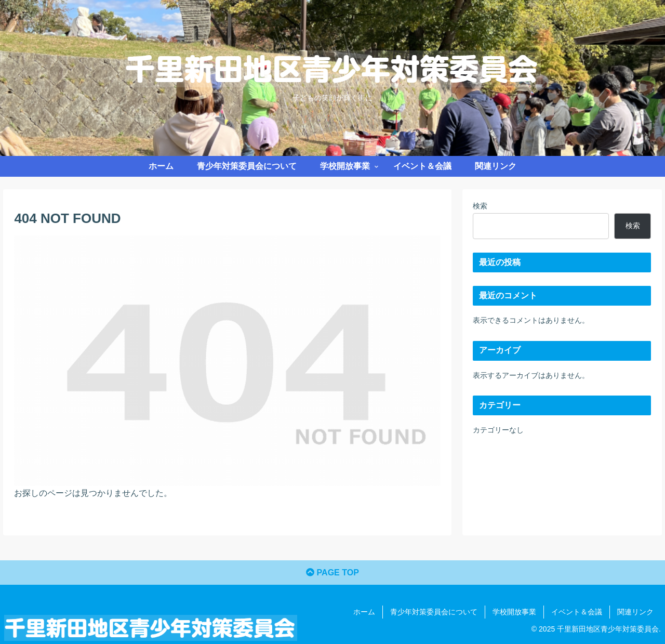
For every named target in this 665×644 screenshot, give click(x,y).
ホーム (364, 612)
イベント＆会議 (577, 612)
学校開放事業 (514, 612)
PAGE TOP (332, 573)
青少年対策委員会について (434, 612)
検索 (480, 206)
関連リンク (635, 612)
